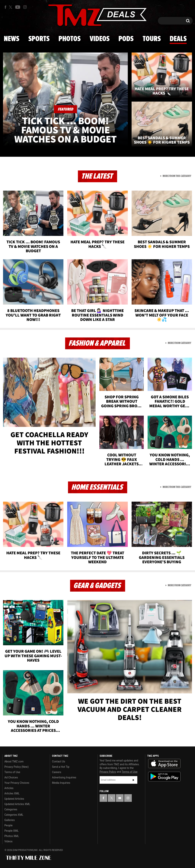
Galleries (10, 820)
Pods (126, 39)
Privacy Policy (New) (16, 767)
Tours (152, 39)
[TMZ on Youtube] (18, 7)
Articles (9, 788)
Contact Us (59, 761)
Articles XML (12, 793)
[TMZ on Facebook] (5, 7)
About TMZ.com (14, 761)
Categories (11, 809)
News (12, 39)
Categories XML (14, 815)
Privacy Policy (108, 772)
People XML (12, 831)
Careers (57, 772)
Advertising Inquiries (64, 777)
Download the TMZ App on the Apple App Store (164, 764)
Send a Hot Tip (61, 767)
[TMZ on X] (11, 7)
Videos (100, 39)
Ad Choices (11, 777)
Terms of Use (12, 772)
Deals (178, 39)
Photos (70, 39)
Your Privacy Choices (17, 783)
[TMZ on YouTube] (120, 798)
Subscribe (133, 780)
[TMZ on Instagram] (25, 7)
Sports (39, 39)
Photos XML (12, 836)
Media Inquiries (61, 783)
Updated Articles (14, 799)
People (8, 825)
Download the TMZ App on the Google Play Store (164, 777)
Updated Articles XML (17, 804)
